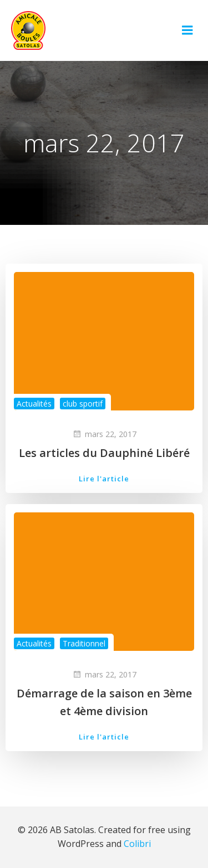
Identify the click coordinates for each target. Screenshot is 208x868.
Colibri (137, 844)
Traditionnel (84, 643)
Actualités (34, 404)
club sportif (83, 404)
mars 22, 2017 (104, 434)
